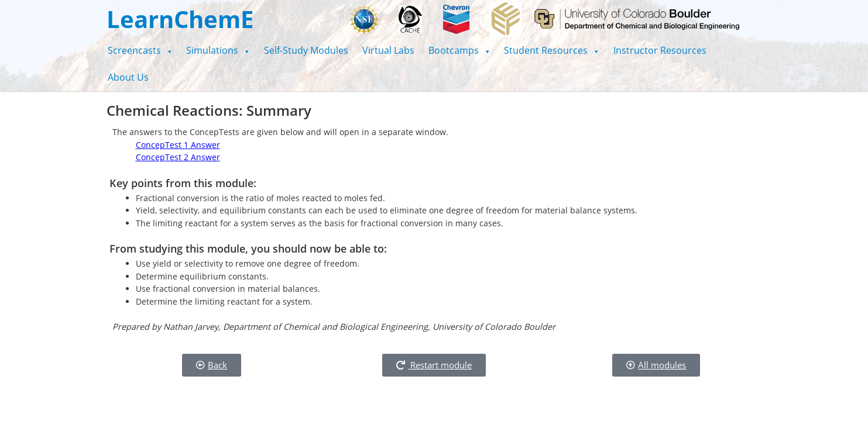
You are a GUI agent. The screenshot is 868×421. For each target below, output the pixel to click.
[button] (140, 50)
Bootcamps (459, 50)
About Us (128, 77)
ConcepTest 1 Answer (178, 145)
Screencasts (140, 50)
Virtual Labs (388, 50)
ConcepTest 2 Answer (178, 157)
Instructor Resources (660, 50)
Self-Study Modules (306, 50)
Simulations (218, 50)
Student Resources (552, 50)
